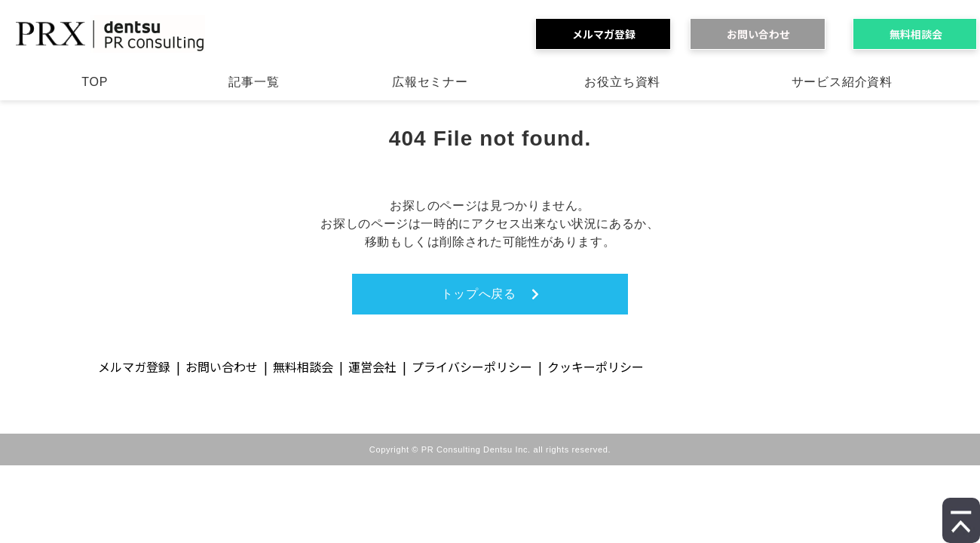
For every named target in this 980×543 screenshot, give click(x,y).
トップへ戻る (479, 294)
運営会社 (372, 367)
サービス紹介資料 (842, 82)
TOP (95, 82)
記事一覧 (254, 82)
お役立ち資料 (622, 82)
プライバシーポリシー (472, 367)
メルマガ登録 (609, 34)
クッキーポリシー (596, 367)
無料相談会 (921, 34)
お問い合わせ (764, 34)
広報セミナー (430, 82)
